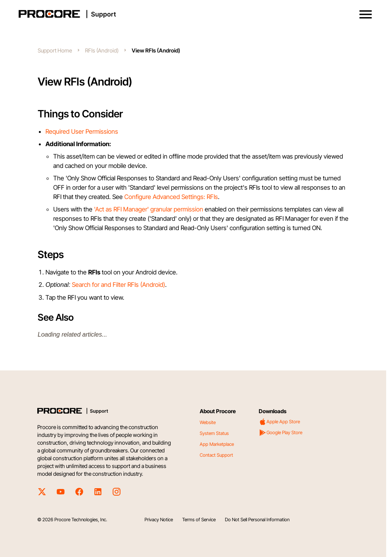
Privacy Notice (159, 519)
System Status (214, 433)
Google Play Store (280, 433)
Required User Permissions (82, 131)
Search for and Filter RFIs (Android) (118, 285)
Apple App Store (279, 422)
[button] (366, 14)
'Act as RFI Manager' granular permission (149, 209)
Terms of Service (199, 519)
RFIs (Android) (102, 50)
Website (208, 422)
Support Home (55, 50)
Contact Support (216, 455)
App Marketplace (217, 444)
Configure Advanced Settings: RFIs (171, 197)
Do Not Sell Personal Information (257, 519)
